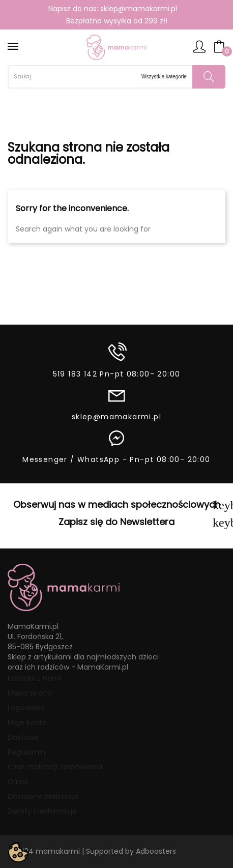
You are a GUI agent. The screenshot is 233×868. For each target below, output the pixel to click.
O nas (18, 782)
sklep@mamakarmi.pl (139, 9)
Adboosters (156, 851)
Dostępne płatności (42, 796)
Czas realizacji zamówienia (55, 767)
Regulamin (26, 752)
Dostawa (23, 737)
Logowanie (26, 708)
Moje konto (27, 722)
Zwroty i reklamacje (42, 811)
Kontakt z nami (34, 678)
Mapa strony (30, 693)
